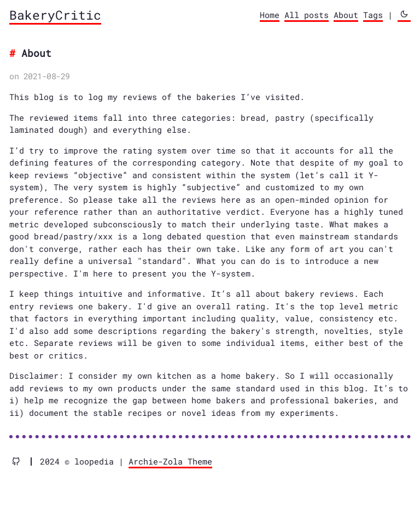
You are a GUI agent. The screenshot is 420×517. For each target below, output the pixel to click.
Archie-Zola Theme (170, 461)
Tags (373, 15)
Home (270, 15)
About (346, 15)
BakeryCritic (55, 15)
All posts (307, 15)
